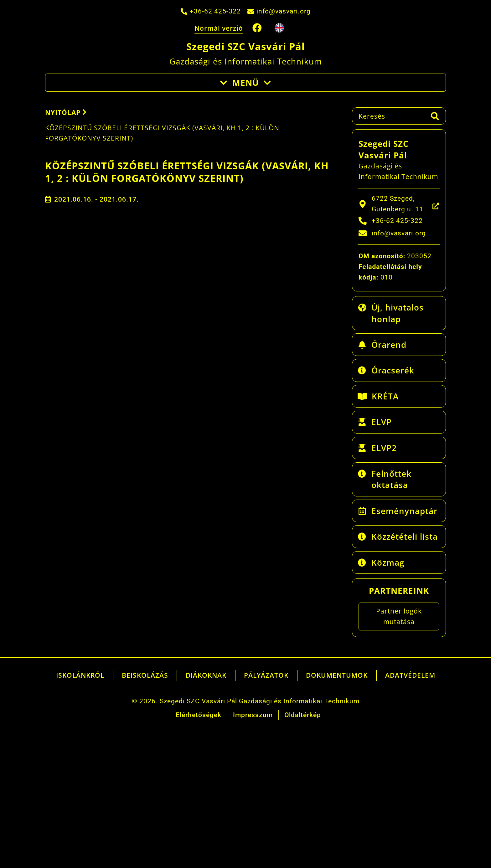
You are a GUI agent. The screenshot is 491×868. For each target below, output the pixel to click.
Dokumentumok (337, 675)
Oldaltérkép (303, 715)
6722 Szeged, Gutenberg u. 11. (399, 204)
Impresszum (253, 715)
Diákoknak (206, 675)
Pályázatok (266, 675)
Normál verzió (219, 28)
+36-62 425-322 (215, 11)
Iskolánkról (80, 675)
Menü (246, 83)
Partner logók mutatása (399, 616)
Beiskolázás (145, 675)
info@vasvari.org (284, 11)
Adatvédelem (410, 675)
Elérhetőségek (199, 715)
